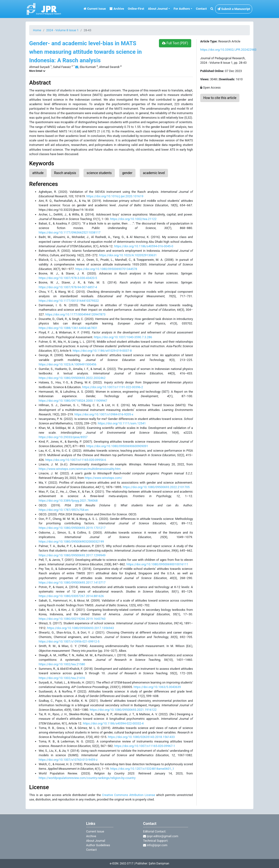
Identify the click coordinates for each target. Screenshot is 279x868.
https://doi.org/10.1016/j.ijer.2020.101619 (115, 196)
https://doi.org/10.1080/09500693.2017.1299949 (72, 555)
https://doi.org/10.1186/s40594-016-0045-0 (144, 246)
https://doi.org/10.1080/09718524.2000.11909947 (73, 401)
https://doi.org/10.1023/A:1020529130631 (128, 255)
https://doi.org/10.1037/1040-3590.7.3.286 (123, 337)
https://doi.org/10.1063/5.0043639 (157, 687)
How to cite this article (220, 98)
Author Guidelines (98, 845)
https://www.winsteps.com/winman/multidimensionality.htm (80, 469)
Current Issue (95, 9)
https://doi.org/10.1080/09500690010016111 (157, 564)
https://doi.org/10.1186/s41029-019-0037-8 (102, 351)
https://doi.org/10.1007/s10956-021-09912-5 (69, 641)
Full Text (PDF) (175, 43)
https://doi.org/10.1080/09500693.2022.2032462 (72, 378)
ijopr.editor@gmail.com (161, 836)
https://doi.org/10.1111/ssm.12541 (122, 423)
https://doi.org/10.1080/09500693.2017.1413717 (72, 582)
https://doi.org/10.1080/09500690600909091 (117, 446)
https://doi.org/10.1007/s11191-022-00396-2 (113, 387)
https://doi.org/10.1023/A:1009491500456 (67, 364)
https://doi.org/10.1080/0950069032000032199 (71, 542)
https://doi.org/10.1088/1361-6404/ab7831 (68, 328)
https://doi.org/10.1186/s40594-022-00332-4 (113, 723)
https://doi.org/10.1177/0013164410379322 (69, 301)
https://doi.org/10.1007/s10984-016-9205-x (104, 414)
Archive (117, 9)
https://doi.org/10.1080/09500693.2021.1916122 (123, 710)
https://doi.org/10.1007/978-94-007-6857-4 (68, 287)
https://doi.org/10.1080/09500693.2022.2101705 (156, 487)
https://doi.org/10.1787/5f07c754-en (64, 510)
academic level (154, 173)
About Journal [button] (158, 9)
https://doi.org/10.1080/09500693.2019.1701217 (72, 528)
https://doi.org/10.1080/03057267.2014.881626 (71, 596)
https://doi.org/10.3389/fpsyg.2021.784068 (68, 501)
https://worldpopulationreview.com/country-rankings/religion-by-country (87, 778)
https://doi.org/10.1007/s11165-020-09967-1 (145, 746)
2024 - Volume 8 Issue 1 (62, 30)
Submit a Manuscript (234, 9)
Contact (201, 9)
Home (37, 30)
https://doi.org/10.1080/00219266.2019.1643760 (72, 619)
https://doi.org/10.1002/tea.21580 (62, 664)
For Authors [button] (182, 9)
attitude (38, 173)
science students (99, 173)
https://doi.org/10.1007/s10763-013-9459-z (68, 760)
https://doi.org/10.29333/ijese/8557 (63, 437)
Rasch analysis (65, 173)
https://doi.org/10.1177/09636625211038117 (70, 232)
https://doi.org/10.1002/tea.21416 (62, 678)
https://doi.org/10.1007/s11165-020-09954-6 (76, 460)
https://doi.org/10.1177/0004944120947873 (75, 314)
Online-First (136, 9)
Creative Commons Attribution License (129, 795)
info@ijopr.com (155, 845)
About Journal (96, 841)
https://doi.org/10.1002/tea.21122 (133, 219)
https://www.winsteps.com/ (103, 478)
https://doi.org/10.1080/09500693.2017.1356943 (80, 628)
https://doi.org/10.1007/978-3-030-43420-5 (68, 278)
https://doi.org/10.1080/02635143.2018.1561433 (141, 737)
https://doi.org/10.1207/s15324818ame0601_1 (142, 769)
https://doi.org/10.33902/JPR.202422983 (228, 50)
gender (127, 173)
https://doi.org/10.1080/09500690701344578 (106, 269)
